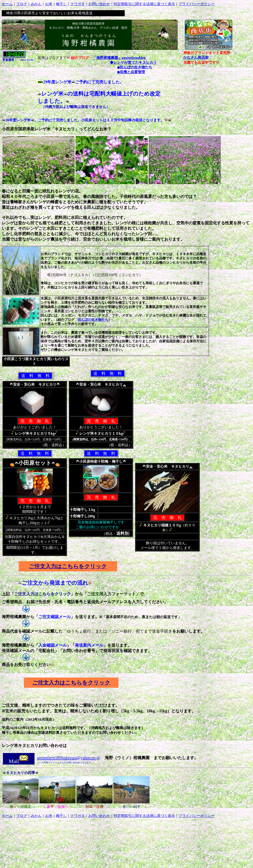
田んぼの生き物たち (93, 320)
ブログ (22, 4)
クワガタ (78, 4)
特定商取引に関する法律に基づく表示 (144, 4)
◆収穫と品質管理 (131, 72)
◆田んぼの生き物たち (135, 67)
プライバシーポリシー (197, 4)
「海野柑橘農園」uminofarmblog (119, 58)
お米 (49, 4)
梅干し (61, 4)
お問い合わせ (99, 4)
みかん (36, 4)
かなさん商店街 (196, 57)
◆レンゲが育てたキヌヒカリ (133, 62)
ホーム (7, 4)
